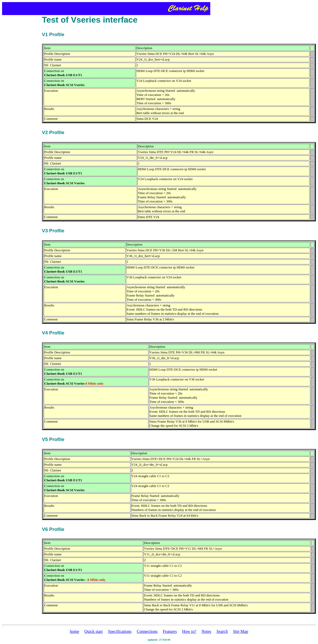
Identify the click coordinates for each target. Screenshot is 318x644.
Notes (206, 631)
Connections (147, 631)
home (75, 631)
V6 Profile (53, 529)
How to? (189, 631)
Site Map (240, 631)
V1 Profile (53, 34)
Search (222, 631)
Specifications (120, 631)
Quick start (94, 631)
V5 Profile (53, 439)
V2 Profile (53, 132)
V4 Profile (53, 333)
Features (170, 631)
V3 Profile (53, 231)
